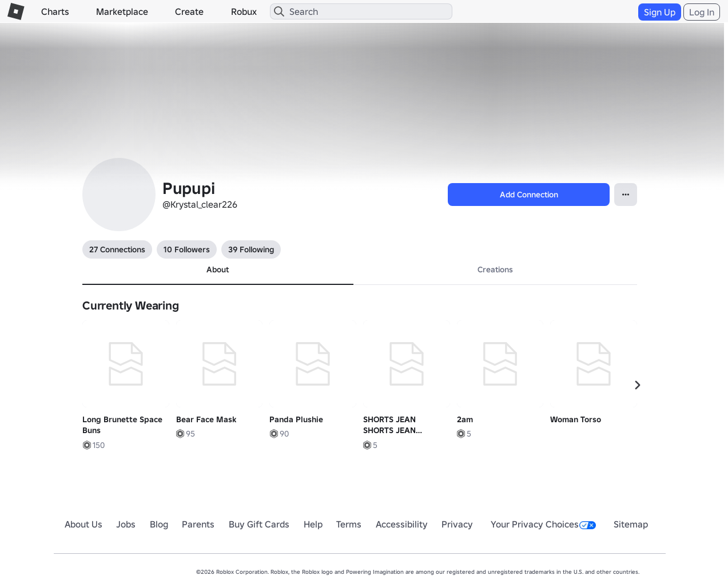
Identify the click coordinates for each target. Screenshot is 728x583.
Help (313, 524)
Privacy (457, 524)
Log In (702, 12)
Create (189, 11)
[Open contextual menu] (626, 195)
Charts (55, 11)
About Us (83, 524)
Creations (495, 269)
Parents (198, 524)
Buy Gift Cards (259, 524)
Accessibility (402, 524)
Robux (244, 11)
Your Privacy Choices (543, 524)
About (218, 269)
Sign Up (660, 12)
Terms (349, 524)
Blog (159, 524)
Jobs (126, 524)
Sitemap (631, 524)
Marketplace (122, 11)
